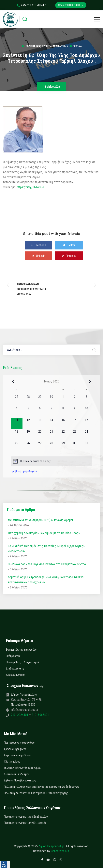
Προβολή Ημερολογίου (24, 471)
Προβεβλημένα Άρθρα (54, 46)
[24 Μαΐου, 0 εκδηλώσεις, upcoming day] (87, 435)
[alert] (52, 461)
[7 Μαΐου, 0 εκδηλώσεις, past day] (52, 412)
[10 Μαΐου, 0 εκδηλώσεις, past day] (87, 412)
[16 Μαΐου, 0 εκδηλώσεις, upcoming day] (75, 423)
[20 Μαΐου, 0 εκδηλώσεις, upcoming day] (40, 435)
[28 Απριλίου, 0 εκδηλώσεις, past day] (28, 400)
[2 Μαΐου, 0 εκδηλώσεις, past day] (75, 400)
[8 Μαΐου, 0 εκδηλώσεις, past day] (63, 412)
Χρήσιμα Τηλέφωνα (15, 749)
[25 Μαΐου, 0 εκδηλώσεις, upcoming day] (17, 447)
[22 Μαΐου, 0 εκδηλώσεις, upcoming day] (63, 435)
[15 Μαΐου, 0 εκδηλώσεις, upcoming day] (63, 423)
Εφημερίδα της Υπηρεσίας (21, 650)
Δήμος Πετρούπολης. (52, 846)
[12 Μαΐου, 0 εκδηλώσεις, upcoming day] (28, 423)
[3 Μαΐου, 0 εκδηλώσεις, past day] (87, 400)
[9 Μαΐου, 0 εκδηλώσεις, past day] (75, 412)
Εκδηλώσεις (13, 656)
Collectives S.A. (60, 851)
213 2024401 (20, 715)
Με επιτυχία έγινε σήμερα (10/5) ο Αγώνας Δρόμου (41, 520)
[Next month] (90, 381)
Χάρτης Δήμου (12, 762)
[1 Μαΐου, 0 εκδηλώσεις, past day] (63, 400)
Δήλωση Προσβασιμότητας (20, 780)
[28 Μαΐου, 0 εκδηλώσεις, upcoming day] (52, 447)
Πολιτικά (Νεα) (33, 46)
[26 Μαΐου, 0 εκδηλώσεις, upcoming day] (28, 447)
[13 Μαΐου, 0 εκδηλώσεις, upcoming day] (40, 423)
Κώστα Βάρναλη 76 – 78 (26, 700)
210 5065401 (40, 715)
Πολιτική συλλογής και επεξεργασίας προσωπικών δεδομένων (41, 787)
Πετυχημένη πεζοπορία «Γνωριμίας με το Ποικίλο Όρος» (44, 533)
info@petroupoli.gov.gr (25, 710)
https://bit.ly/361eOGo (30, 187)
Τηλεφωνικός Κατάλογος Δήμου (23, 768)
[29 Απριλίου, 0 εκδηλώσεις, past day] (40, 400)
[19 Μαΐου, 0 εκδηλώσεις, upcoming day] (28, 435)
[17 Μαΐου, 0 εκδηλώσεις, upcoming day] (87, 423)
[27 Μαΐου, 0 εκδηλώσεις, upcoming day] (40, 447)
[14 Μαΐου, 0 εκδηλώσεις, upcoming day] (52, 423)
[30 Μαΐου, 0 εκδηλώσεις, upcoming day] (75, 447)
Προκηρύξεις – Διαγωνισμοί (22, 662)
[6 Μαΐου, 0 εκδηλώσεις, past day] (40, 412)
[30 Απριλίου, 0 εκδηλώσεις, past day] (52, 400)
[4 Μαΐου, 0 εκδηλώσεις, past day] (17, 412)
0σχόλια (75, 46)
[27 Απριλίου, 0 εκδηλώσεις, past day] (17, 400)
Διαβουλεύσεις (15, 669)
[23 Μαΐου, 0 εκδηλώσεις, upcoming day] (75, 435)
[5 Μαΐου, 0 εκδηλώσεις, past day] (28, 412)
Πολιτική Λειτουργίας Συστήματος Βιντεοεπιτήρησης (36, 793)
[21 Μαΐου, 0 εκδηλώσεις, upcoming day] (52, 435)
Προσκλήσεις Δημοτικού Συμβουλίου (26, 817)
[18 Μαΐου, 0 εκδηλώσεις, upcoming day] (17, 435)
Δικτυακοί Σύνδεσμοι (17, 774)
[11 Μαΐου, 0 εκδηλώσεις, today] (17, 423)
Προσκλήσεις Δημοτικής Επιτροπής (25, 823)
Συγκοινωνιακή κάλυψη (18, 755)
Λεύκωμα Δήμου (15, 675)
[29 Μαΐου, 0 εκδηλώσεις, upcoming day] (63, 447)
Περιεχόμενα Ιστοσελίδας (19, 743)
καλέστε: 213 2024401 (32, 5)
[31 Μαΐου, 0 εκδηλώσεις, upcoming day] (87, 447)
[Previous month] (13, 381)
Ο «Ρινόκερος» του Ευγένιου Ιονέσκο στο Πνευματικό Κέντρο (47, 564)
